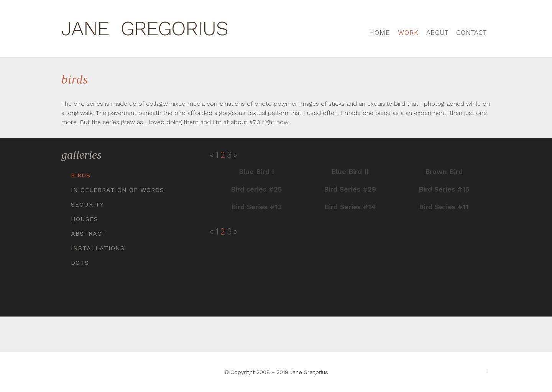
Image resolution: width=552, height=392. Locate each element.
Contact (472, 33)
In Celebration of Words (117, 190)
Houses (85, 219)
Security (87, 204)
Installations (98, 248)
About (437, 33)
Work (408, 33)
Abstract (89, 234)
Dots (80, 263)
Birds (81, 175)
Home (380, 33)
